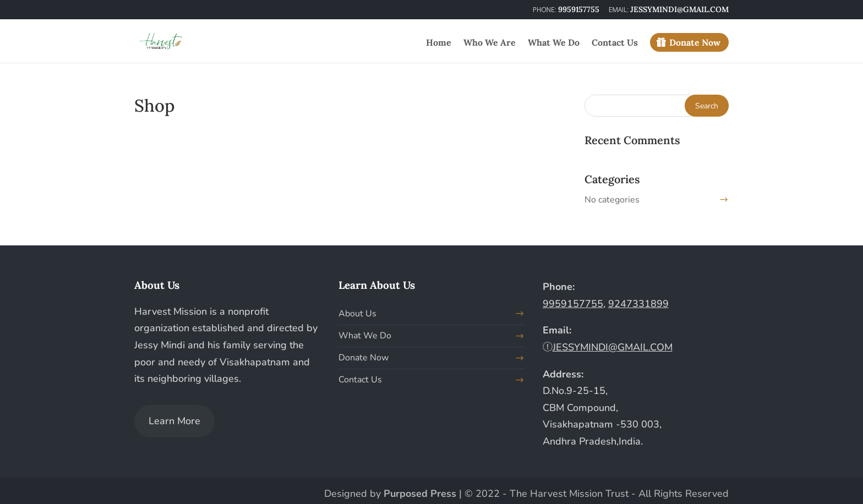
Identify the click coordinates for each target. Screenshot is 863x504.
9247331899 (638, 304)
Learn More (174, 421)
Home (439, 43)
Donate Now (695, 42)
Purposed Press (420, 494)
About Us (357, 314)
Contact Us (615, 43)
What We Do (554, 43)
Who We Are (490, 43)
